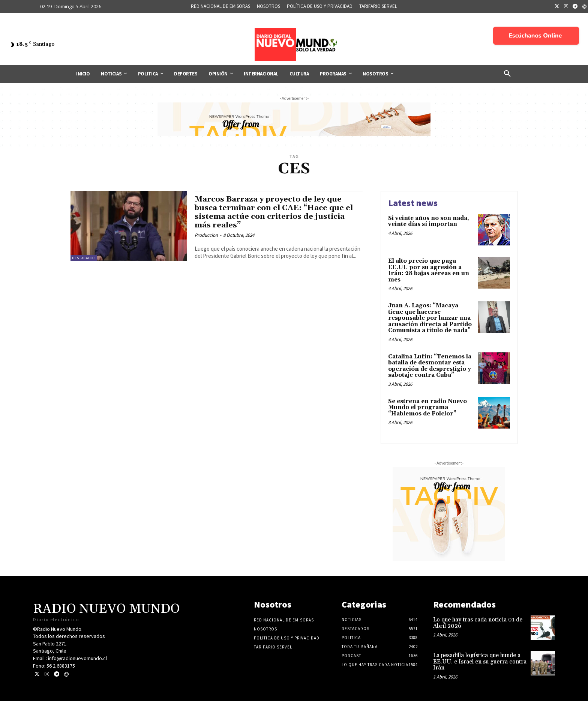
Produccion (206, 235)
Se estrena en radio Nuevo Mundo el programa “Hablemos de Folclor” (427, 408)
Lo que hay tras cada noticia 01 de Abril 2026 (478, 623)
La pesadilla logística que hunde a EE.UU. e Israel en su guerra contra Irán (480, 662)
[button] (507, 74)
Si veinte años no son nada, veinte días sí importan (429, 221)
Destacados (84, 258)
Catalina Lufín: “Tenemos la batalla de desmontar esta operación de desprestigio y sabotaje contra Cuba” (430, 366)
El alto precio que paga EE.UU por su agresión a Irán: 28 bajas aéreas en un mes (429, 270)
